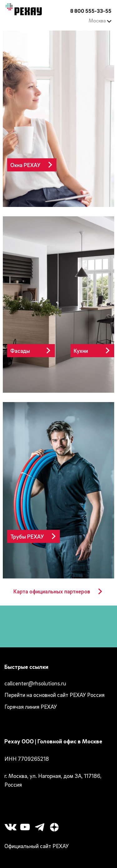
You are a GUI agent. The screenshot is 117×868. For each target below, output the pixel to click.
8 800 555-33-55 (91, 11)
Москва (100, 21)
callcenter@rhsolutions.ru (35, 683)
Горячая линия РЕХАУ (31, 707)
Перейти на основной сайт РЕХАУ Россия (54, 695)
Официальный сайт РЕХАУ (37, 846)
